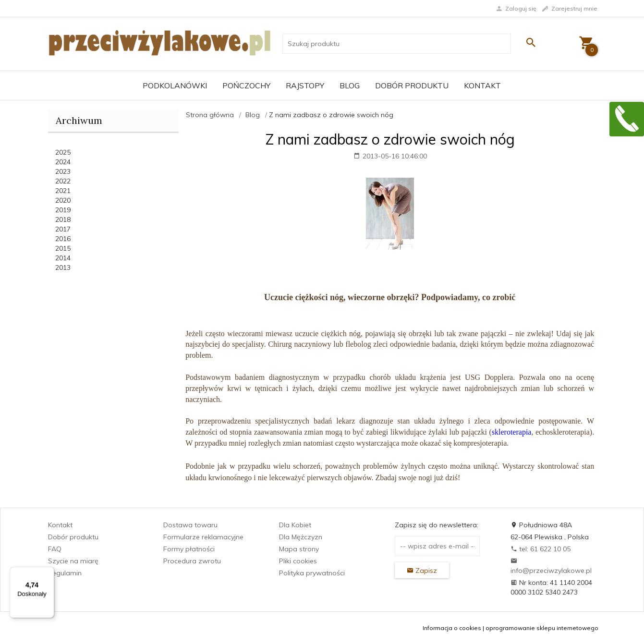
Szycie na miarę (73, 561)
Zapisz (422, 571)
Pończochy (246, 85)
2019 (63, 210)
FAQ (55, 549)
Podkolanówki (175, 85)
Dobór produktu (412, 85)
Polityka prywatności (312, 573)
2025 (63, 152)
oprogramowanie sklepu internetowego (542, 628)
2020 (63, 200)
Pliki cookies (298, 561)
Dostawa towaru (190, 525)
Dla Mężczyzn (301, 537)
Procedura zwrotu (192, 561)
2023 (63, 171)
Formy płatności (189, 549)
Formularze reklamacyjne (203, 537)
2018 (63, 219)
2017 (63, 229)
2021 (63, 191)
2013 (63, 267)
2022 (63, 181)
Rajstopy (305, 85)
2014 (63, 258)
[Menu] (49, 572)
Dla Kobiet (295, 525)
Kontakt (482, 85)
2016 (63, 239)
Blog (350, 85)
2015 (63, 248)
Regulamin (65, 573)
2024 (63, 162)
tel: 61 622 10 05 (541, 549)
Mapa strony (299, 549)
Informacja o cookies (452, 628)
